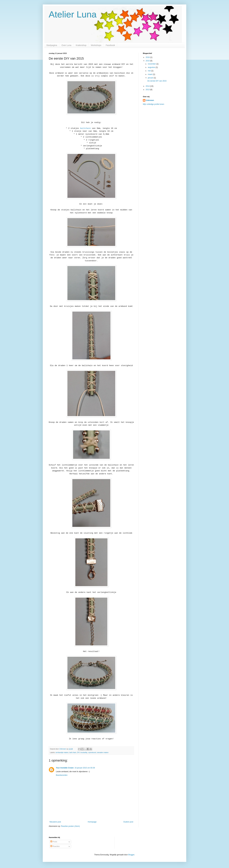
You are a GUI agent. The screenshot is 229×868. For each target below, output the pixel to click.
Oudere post (128, 822)
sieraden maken (103, 752)
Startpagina (52, 45)
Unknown (150, 100)
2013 (148, 90)
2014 (148, 86)
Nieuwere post (55, 822)
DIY (78, 752)
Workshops (96, 45)
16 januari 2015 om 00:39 (85, 768)
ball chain (73, 752)
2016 (148, 57)
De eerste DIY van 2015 (157, 81)
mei (150, 71)
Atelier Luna (73, 14)
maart (150, 74)
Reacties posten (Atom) (70, 826)
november (152, 64)
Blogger (131, 855)
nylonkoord (92, 752)
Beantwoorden (62, 775)
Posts (54, 842)
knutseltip (84, 752)
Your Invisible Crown (65, 768)
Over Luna (66, 45)
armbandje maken (62, 752)
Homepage (92, 822)
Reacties (55, 846)
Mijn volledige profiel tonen (154, 104)
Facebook (110, 45)
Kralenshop (81, 45)
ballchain (85, 128)
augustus (152, 67)
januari (151, 78)
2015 (148, 61)
